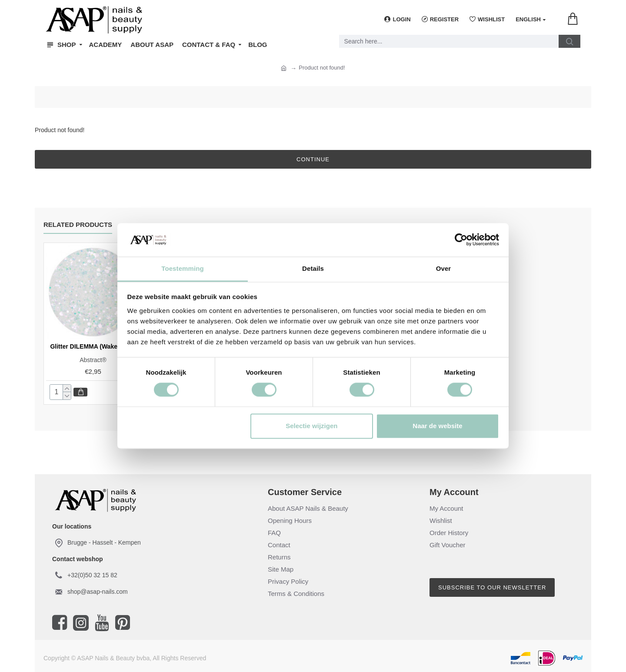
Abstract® (93, 360)
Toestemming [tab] (183, 268)
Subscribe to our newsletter (492, 587)
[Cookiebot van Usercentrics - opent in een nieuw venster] (461, 240)
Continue (313, 159)
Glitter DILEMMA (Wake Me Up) (95, 346)
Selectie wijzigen (311, 426)
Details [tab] (313, 268)
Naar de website (437, 426)
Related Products (78, 225)
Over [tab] (444, 268)
